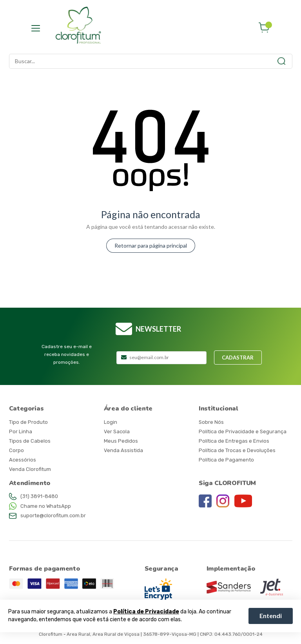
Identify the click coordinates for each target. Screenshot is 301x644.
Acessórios (23, 460)
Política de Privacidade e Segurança (243, 431)
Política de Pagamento (226, 460)
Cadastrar (238, 358)
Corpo (16, 450)
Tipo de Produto (28, 422)
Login (111, 422)
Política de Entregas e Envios (234, 441)
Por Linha (21, 431)
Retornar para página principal (151, 245)
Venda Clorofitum (30, 469)
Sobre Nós (211, 422)
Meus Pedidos (121, 441)
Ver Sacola (117, 431)
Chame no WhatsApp (46, 506)
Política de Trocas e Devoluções (237, 450)
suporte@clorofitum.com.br (53, 515)
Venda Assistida (123, 450)
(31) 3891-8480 (39, 496)
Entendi (271, 616)
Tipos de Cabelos (30, 441)
